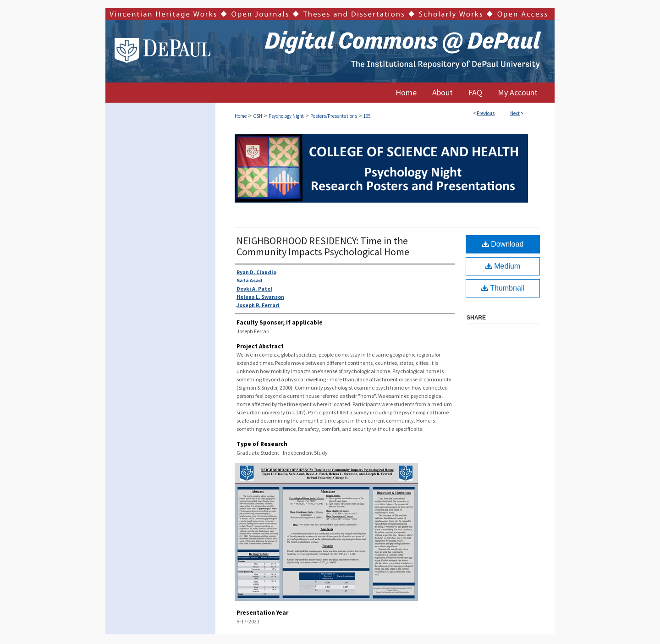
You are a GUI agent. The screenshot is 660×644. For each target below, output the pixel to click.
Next (515, 113)
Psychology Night (286, 116)
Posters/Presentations (334, 116)
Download (503, 244)
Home (241, 116)
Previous (486, 113)
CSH (258, 116)
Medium (503, 266)
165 (367, 116)
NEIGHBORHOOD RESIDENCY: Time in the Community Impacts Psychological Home (323, 246)
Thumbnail (503, 288)
